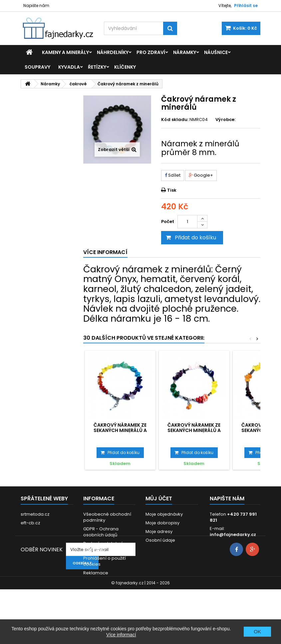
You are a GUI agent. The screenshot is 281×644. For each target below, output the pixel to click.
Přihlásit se (246, 5)
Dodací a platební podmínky (103, 546)
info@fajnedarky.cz (233, 534)
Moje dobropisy (162, 523)
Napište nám (36, 5)
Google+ (201, 175)
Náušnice (216, 52)
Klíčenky (125, 67)
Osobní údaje (160, 540)
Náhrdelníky (113, 52)
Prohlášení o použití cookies (105, 561)
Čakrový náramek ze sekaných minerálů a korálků (120, 430)
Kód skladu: (175, 120)
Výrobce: (225, 120)
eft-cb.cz (30, 523)
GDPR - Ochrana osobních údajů (101, 532)
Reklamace (96, 573)
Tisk (172, 190)
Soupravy (37, 67)
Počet (168, 221)
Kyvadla (69, 67)
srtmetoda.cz (35, 514)
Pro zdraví (151, 52)
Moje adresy (159, 531)
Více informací (121, 635)
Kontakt (91, 581)
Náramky (185, 52)
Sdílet (173, 175)
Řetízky (97, 67)
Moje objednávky (164, 514)
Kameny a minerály (65, 52)
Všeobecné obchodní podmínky (107, 517)
